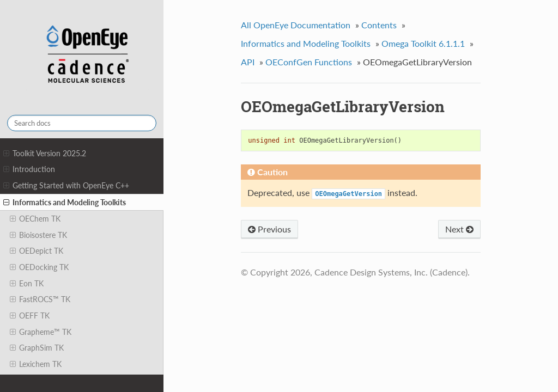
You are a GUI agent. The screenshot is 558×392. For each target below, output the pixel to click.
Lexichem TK (36, 364)
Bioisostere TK (38, 235)
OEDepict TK (37, 251)
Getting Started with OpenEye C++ (66, 186)
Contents (379, 25)
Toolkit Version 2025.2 (45, 154)
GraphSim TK (37, 348)
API (248, 62)
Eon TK (27, 284)
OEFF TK (30, 316)
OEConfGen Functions (309, 62)
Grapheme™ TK (41, 332)
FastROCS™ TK (40, 299)
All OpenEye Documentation (296, 25)
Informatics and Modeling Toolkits (65, 203)
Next (459, 229)
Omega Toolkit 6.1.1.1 (423, 43)
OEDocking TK (39, 267)
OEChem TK (35, 219)
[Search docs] (82, 123)
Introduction (29, 169)
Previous (269, 229)
